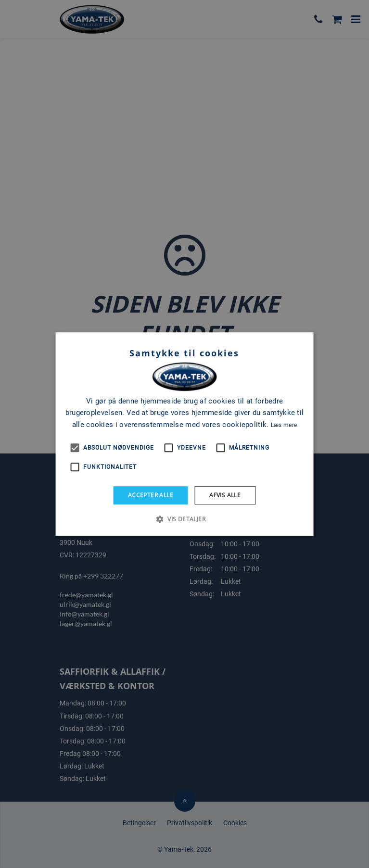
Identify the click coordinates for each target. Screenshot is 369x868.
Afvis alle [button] (225, 495)
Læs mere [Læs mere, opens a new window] (284, 425)
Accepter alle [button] (151, 495)
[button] (184, 519)
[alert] (184, 434)
